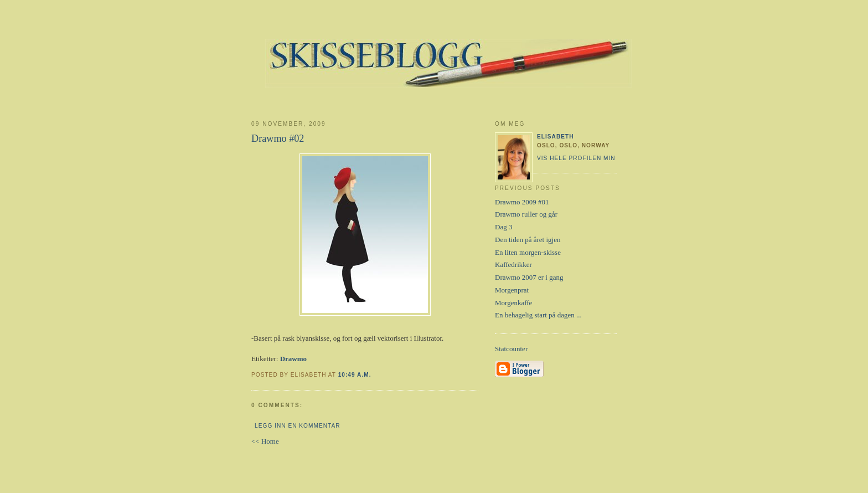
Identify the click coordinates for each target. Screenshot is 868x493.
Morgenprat (512, 290)
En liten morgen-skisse (528, 252)
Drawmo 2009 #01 (522, 202)
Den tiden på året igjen (528, 240)
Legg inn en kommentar (297, 426)
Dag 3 (503, 227)
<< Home (265, 441)
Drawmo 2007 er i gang (529, 277)
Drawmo (293, 359)
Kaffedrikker (513, 265)
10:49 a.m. (355, 375)
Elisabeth (556, 137)
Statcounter (511, 349)
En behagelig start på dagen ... (538, 315)
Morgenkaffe (513, 303)
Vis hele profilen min (576, 158)
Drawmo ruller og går (526, 214)
